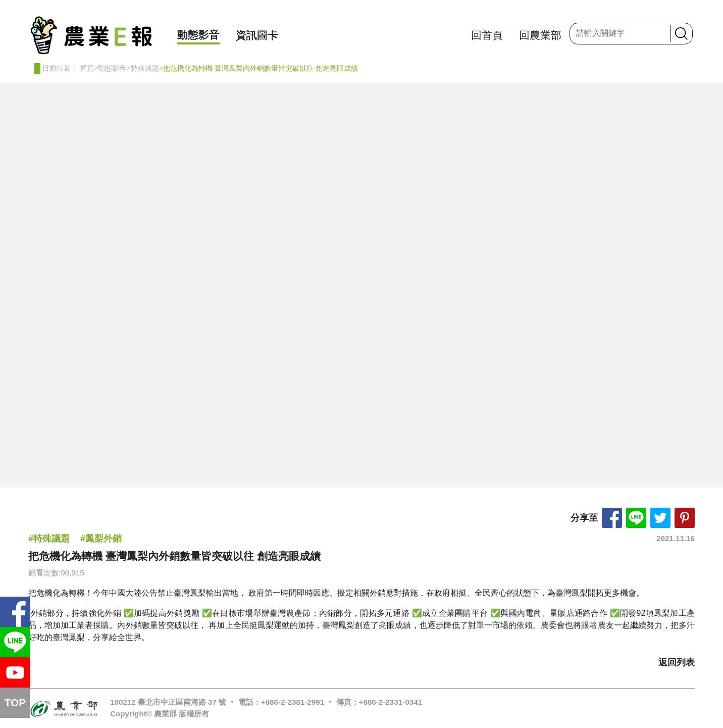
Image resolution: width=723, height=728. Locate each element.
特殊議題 (145, 68)
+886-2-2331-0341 (391, 702)
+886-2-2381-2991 (293, 702)
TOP (15, 702)
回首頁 (487, 35)
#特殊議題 (49, 539)
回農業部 (540, 35)
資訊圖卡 (257, 35)
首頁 (87, 68)
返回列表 (677, 662)
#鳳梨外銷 (101, 539)
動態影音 (198, 35)
